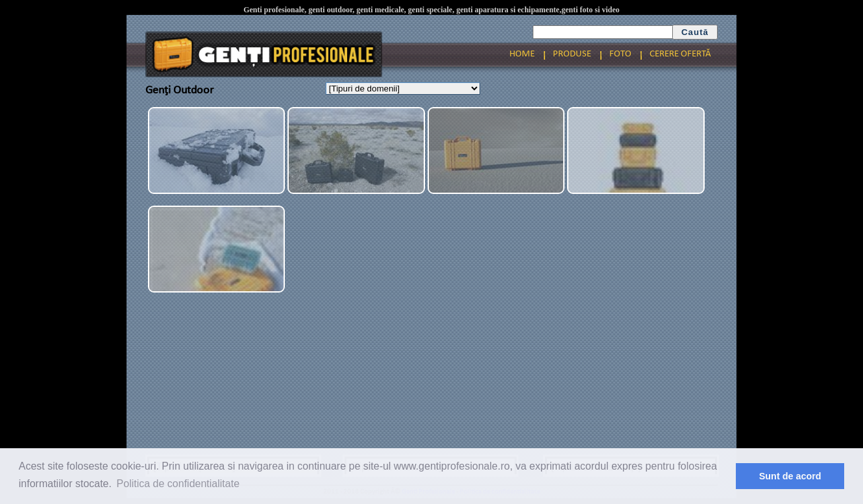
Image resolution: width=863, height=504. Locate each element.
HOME (522, 54)
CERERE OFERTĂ (680, 54)
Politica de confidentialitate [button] (178, 484)
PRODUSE (572, 54)
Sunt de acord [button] (790, 476)
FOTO (620, 54)
